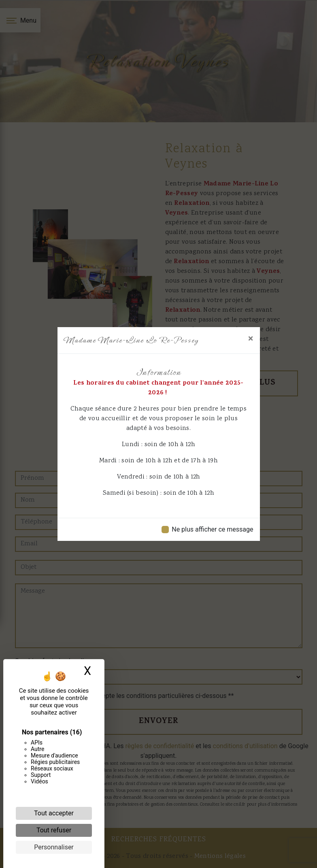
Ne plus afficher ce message (212, 529)
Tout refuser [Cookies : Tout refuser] (54, 830)
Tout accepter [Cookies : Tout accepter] (54, 813)
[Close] (251, 338)
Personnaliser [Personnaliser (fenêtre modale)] (54, 847)
